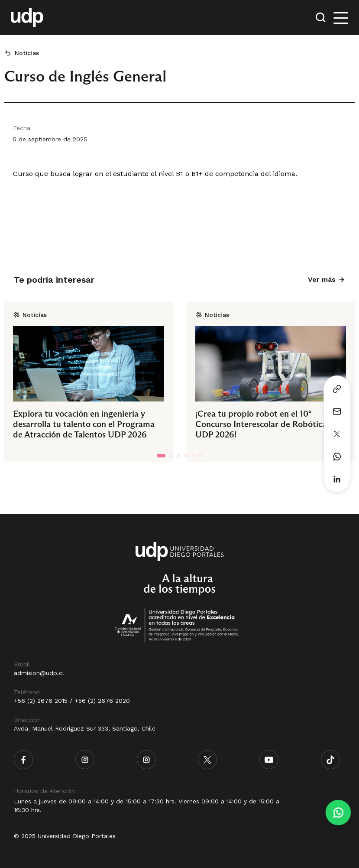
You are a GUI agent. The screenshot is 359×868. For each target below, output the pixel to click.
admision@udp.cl (39, 673)
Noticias (27, 53)
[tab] (161, 456)
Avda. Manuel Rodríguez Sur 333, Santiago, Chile (85, 728)
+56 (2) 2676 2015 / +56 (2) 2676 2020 (72, 701)
